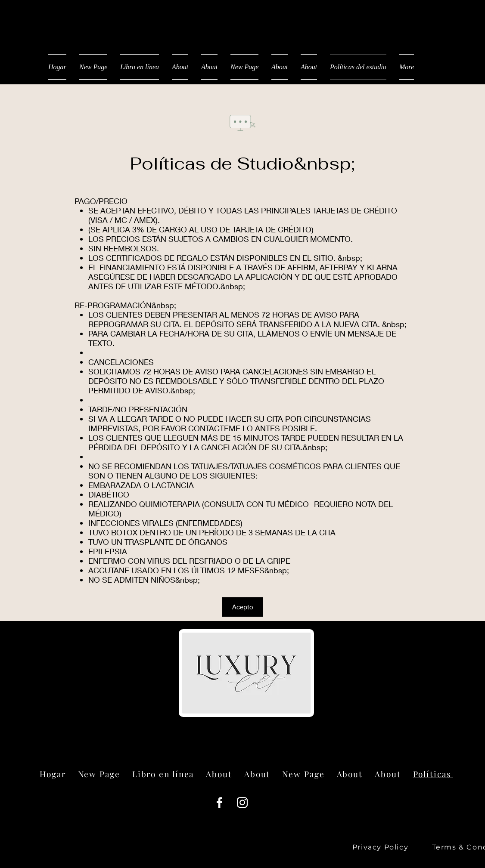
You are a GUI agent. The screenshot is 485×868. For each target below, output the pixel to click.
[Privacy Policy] (381, 847)
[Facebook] (219, 802)
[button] (243, 607)
